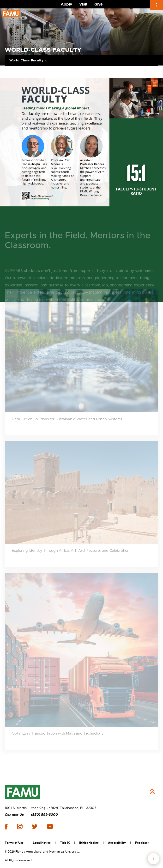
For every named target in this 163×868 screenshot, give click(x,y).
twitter (35, 827)
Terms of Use (14, 843)
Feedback (142, 843)
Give (98, 4)
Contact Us (14, 815)
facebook (6, 827)
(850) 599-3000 (44, 815)
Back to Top (152, 791)
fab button (154, 859)
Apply (66, 4)
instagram (20, 827)
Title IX (65, 843)
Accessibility (117, 843)
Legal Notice (42, 843)
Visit (83, 4)
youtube (50, 827)
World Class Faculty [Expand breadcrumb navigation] (26, 60)
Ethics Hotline (89, 843)
